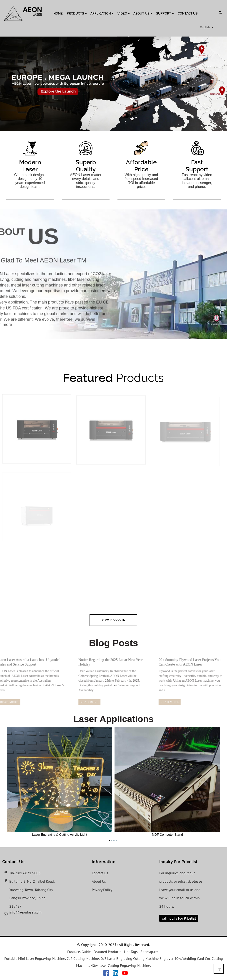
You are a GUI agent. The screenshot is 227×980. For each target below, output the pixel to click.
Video (123, 13)
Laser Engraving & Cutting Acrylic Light (60, 782)
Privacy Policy (102, 890)
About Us (143, 13)
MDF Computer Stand (167, 782)
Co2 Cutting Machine (83, 958)
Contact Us (188, 13)
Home (58, 13)
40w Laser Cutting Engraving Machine (120, 965)
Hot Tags (131, 952)
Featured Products (107, 952)
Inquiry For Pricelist (181, 918)
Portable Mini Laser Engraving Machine (35, 958)
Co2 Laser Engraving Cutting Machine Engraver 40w (141, 958)
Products (77, 13)
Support (165, 13)
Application (102, 13)
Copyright (88, 945)
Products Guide (79, 952)
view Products (113, 620)
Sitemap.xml (150, 952)
